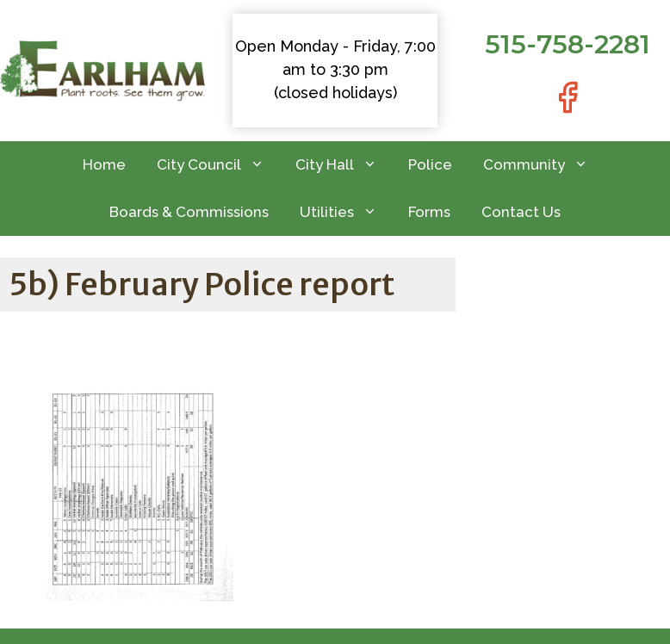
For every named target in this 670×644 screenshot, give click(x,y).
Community (543, 165)
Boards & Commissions (189, 212)
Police (430, 164)
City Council (218, 165)
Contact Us (521, 212)
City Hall (344, 165)
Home (104, 164)
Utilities (346, 212)
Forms (429, 212)
